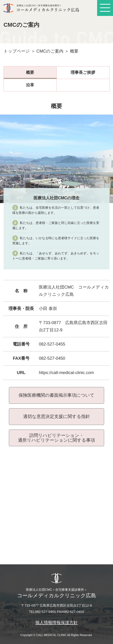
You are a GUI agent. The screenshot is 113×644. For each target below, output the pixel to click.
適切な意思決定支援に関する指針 (57, 416)
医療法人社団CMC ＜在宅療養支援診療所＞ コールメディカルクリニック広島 (43, 8)
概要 (30, 72)
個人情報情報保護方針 (56, 622)
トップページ (17, 51)
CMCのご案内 (50, 51)
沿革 (30, 85)
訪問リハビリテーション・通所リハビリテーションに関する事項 (56, 438)
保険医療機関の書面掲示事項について (56, 395)
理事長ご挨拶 (83, 72)
